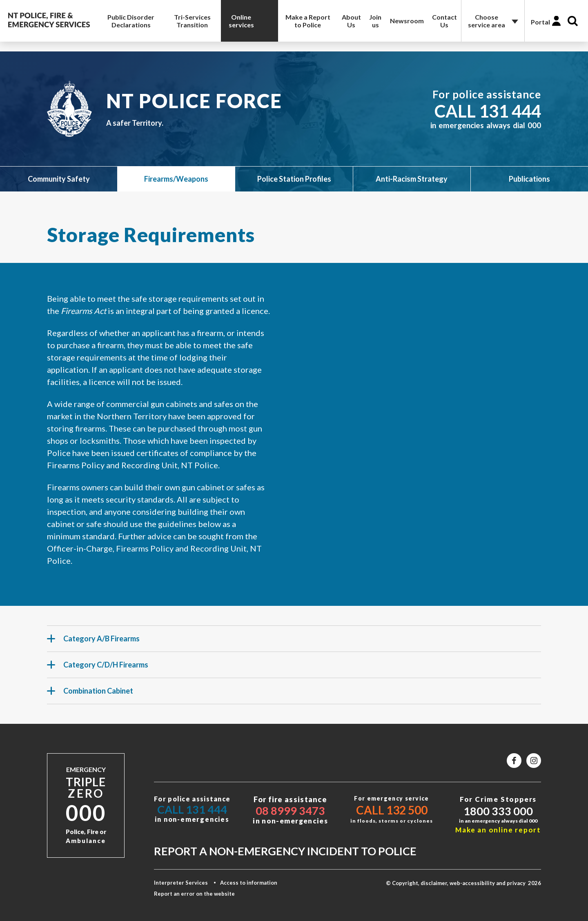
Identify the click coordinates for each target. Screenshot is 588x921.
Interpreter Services (181, 883)
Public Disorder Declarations (131, 21)
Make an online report (498, 830)
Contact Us (444, 21)
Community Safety (59, 179)
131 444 (510, 111)
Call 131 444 (192, 809)
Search (573, 21)
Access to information (249, 883)
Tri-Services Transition (192, 21)
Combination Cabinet (90, 694)
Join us (375, 21)
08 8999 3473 (290, 811)
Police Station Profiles (294, 179)
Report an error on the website (194, 894)
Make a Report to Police (308, 21)
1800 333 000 (498, 811)
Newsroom (407, 21)
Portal (540, 22)
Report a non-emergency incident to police (285, 851)
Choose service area (487, 21)
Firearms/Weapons (176, 179)
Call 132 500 (392, 810)
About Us (351, 21)
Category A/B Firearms (93, 642)
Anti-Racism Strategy (412, 179)
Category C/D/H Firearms (98, 668)
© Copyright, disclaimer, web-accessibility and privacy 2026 (463, 883)
